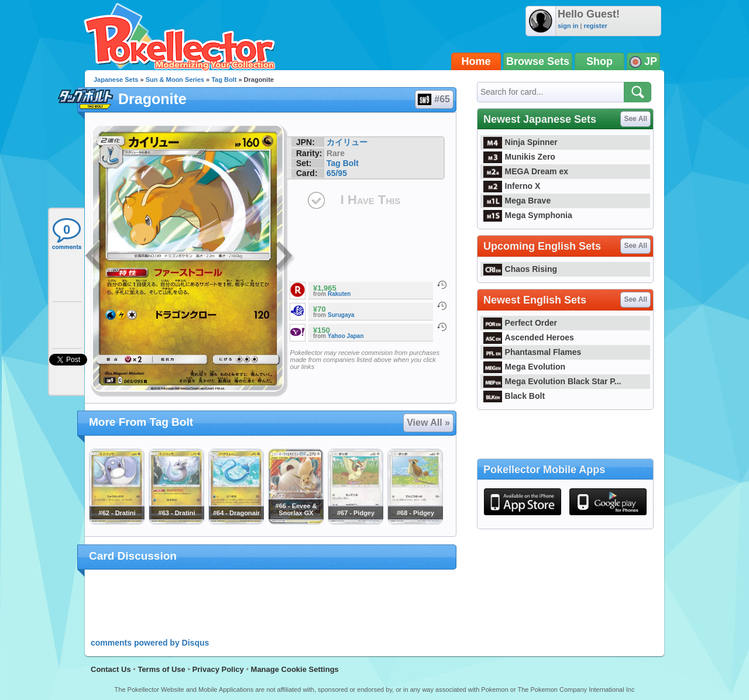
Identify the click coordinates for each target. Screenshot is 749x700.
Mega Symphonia (528, 215)
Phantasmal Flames (532, 352)
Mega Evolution (524, 367)
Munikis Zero (519, 157)
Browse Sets (538, 61)
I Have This (370, 200)
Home (476, 61)
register (595, 26)
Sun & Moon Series (175, 80)
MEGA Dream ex (526, 171)
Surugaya (341, 315)
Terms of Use (161, 669)
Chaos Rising (520, 269)
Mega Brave (517, 201)
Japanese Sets (116, 80)
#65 (434, 99)
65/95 (337, 173)
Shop (599, 61)
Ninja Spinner (520, 142)
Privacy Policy (218, 669)
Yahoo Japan (346, 336)
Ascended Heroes (529, 337)
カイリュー (347, 142)
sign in (568, 26)
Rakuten (339, 294)
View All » (428, 423)
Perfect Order (520, 323)
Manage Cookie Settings (295, 669)
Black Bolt (514, 396)
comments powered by (150, 643)
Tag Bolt (224, 80)
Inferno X (512, 186)
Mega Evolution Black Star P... (552, 381)
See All (635, 119)
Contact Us (111, 669)
